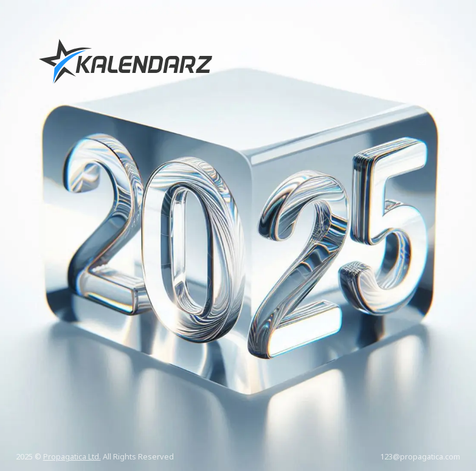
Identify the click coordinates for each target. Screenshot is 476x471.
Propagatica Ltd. (72, 456)
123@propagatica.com (420, 456)
